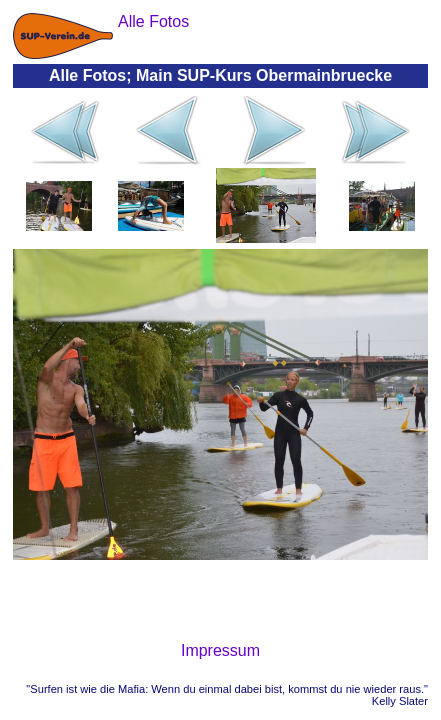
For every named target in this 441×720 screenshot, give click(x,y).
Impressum (220, 650)
